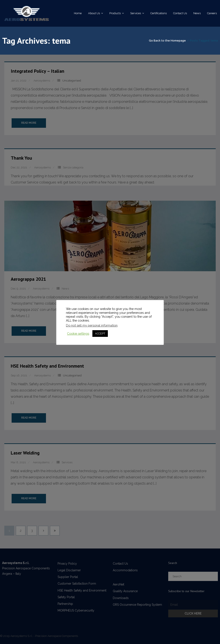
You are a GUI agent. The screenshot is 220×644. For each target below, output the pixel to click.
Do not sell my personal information (92, 325)
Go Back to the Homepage (167, 41)
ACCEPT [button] (100, 334)
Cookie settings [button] (78, 334)
